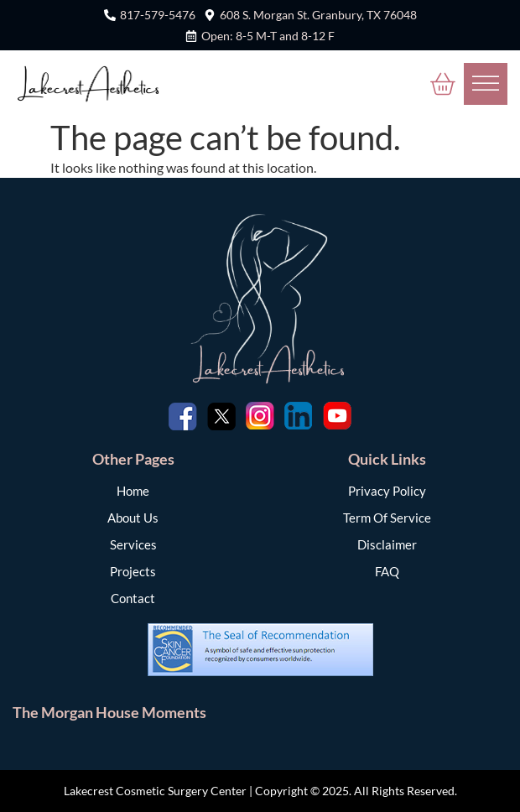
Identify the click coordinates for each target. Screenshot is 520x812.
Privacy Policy (387, 491)
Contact (133, 598)
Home (133, 491)
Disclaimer (387, 544)
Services (133, 544)
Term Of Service (387, 518)
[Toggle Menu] (486, 83)
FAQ (387, 571)
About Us (133, 518)
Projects (133, 571)
